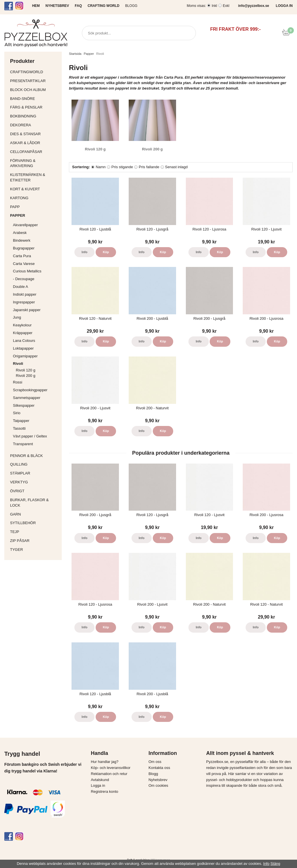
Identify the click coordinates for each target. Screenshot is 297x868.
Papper (34, 215)
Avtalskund (100, 780)
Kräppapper (36, 333)
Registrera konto (104, 792)
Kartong (34, 198)
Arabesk (20, 233)
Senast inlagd (177, 167)
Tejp (34, 532)
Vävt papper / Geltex (30, 436)
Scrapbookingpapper (36, 390)
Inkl (214, 6)
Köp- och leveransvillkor (111, 768)
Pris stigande (122, 167)
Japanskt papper (36, 310)
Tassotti (36, 428)
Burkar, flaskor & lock (34, 503)
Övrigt (17, 491)
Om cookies (158, 785)
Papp (34, 207)
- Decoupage (36, 279)
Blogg (131, 6)
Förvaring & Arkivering (34, 163)
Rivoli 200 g (26, 376)
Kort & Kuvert (34, 189)
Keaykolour (22, 325)
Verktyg (34, 482)
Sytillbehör (34, 523)
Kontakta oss (159, 768)
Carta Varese (24, 264)
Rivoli (36, 364)
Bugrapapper (24, 248)
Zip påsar (20, 541)
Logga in (98, 785)
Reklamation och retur (109, 774)
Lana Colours (24, 341)
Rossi (36, 382)
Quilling (34, 464)
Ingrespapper (24, 302)
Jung (17, 317)
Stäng (275, 864)
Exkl (226, 6)
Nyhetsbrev (158, 780)
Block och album (34, 90)
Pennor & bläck (34, 456)
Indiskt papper (36, 294)
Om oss (155, 762)
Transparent (36, 444)
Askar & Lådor (25, 143)
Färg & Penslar (34, 107)
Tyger (34, 550)
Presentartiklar (34, 81)
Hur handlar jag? (105, 762)
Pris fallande (149, 167)
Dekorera (34, 125)
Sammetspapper (36, 398)
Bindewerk (22, 240)
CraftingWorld (34, 72)
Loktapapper (36, 348)
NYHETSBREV (57, 6)
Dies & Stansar (34, 134)
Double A (21, 287)
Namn (101, 167)
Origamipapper (25, 356)
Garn (34, 514)
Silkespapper (36, 405)
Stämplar (34, 473)
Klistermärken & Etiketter (34, 177)
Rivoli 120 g (26, 370)
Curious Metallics (27, 271)
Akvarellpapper (36, 225)
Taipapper (36, 421)
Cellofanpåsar (26, 152)
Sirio (17, 413)
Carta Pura (22, 256)
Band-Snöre (34, 99)
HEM (36, 6)
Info (84, 252)
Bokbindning (34, 116)
